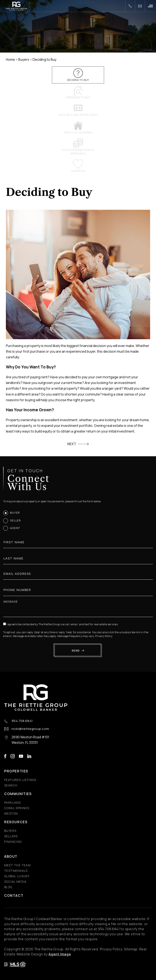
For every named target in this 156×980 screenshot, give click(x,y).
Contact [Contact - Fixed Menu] (14, 896)
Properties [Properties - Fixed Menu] (16, 771)
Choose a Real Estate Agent (78, 110)
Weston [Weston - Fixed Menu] (11, 813)
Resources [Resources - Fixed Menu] (16, 822)
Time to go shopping (78, 127)
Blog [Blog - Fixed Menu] (8, 887)
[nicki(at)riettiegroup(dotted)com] (140, 6)
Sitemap (131, 949)
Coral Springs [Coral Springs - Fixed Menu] (17, 808)
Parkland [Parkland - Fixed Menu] (13, 803)
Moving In (78, 166)
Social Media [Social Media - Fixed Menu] (15, 882)
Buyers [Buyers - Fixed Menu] (10, 831)
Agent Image (60, 954)
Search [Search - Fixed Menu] (11, 785)
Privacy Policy (106, 636)
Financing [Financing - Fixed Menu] (13, 842)
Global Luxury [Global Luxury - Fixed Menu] (17, 876)
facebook (5, 756)
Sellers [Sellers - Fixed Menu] (11, 836)
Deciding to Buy (78, 75)
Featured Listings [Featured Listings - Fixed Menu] (20, 780)
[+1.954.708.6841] (130, 6)
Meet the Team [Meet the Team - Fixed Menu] (17, 865)
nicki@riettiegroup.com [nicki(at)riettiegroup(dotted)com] (30, 729)
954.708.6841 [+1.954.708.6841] (22, 721)
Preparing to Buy (78, 92)
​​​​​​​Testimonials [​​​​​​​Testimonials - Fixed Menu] (16, 871)
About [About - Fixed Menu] (11, 856)
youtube (21, 756)
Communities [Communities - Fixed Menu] (18, 794)
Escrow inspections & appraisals (78, 147)
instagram (13, 756)
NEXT (72, 444)
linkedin (29, 756)
